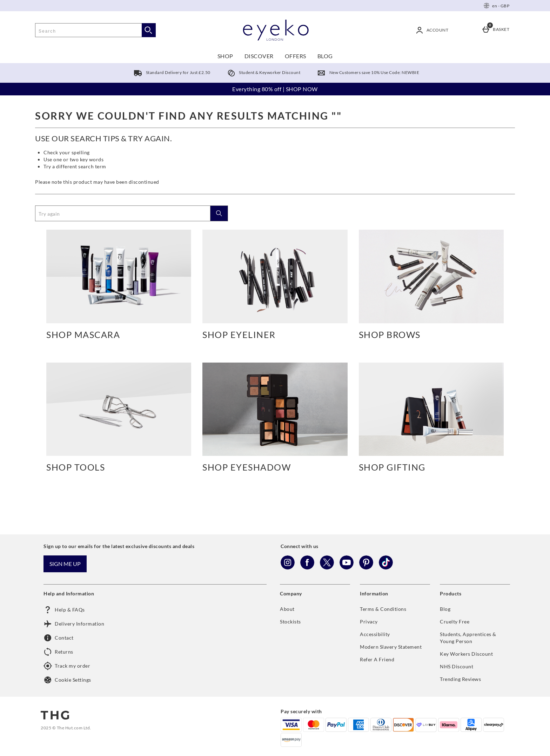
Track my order (67, 666)
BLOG (325, 56)
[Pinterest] (366, 568)
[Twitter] (327, 568)
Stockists (290, 622)
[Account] (433, 30)
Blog (445, 609)
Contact (59, 638)
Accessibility (375, 634)
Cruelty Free (455, 622)
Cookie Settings (67, 680)
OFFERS (296, 56)
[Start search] (149, 30)
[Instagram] (288, 568)
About (287, 609)
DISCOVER (259, 56)
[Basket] (497, 30)
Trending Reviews (460, 679)
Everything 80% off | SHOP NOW (275, 89)
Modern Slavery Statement (391, 647)
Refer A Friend (377, 659)
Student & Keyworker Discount (263, 72)
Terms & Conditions (383, 609)
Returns (58, 652)
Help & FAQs (64, 610)
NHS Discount (457, 666)
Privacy (369, 622)
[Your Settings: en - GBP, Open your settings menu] (497, 6)
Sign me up (65, 564)
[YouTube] (347, 568)
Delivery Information (74, 624)
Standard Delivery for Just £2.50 (171, 72)
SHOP (225, 56)
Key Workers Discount (466, 654)
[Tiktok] (386, 568)
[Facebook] (307, 568)
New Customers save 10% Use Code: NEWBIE (367, 72)
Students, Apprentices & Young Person (468, 638)
